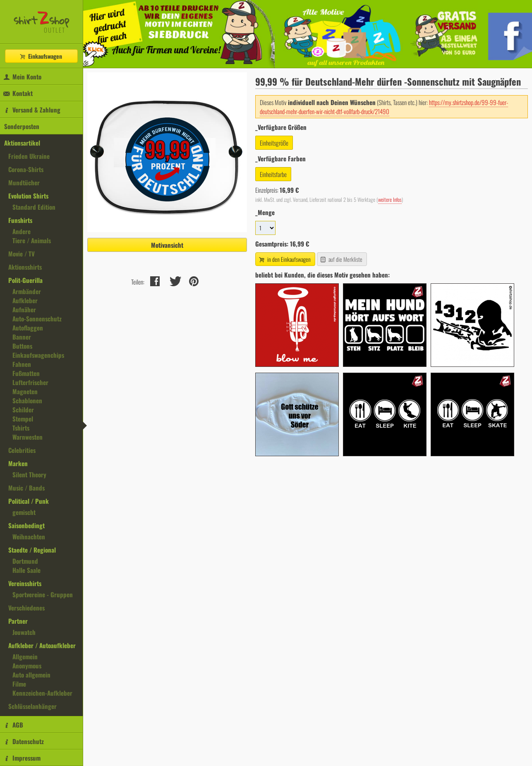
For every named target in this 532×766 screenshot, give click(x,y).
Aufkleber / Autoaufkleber (42, 645)
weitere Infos (390, 200)
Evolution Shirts (28, 196)
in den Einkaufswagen (284, 259)
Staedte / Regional (32, 550)
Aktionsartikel (22, 143)
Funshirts (20, 220)
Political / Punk (29, 501)
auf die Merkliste (341, 259)
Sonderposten (22, 126)
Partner (18, 621)
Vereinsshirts (25, 583)
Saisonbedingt (26, 525)
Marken (18, 463)
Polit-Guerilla (25, 280)
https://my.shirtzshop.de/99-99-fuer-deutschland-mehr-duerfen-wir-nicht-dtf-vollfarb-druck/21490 (384, 107)
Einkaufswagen (41, 56)
